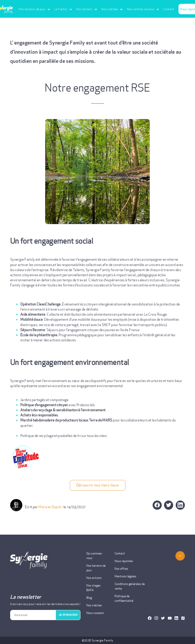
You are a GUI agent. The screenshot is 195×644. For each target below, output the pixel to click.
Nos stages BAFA (94, 588)
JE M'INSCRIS (68, 615)
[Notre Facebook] (150, 618)
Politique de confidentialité (124, 598)
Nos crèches (94, 605)
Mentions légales (125, 576)
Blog (89, 598)
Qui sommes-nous (95, 556)
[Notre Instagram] (156, 618)
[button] (169, 505)
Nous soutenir (95, 613)
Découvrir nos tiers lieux (98, 485)
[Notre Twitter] (163, 618)
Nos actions (94, 578)
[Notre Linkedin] (176, 618)
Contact (169, 9)
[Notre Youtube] (170, 618)
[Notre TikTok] (183, 618)
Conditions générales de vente (130, 586)
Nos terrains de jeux (96, 568)
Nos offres (121, 569)
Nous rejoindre (124, 561)
